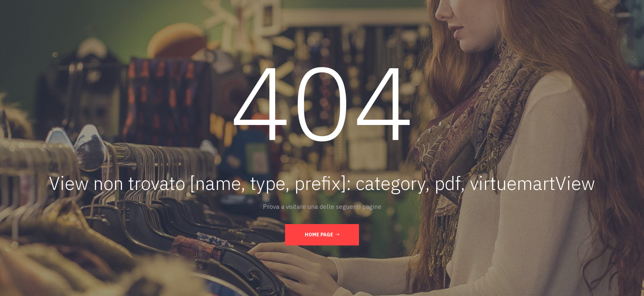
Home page (322, 234)
